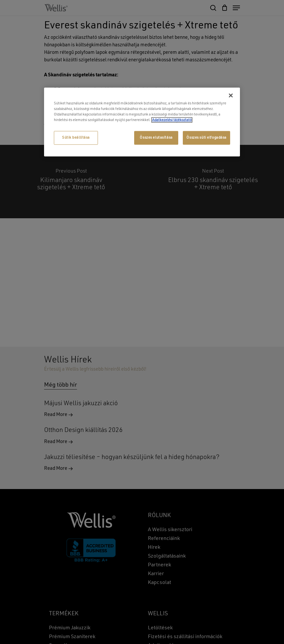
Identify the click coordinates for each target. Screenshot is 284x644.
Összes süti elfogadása (206, 138)
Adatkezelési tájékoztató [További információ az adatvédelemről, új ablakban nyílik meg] (172, 120)
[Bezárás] (231, 96)
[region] (142, 122)
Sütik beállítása (76, 138)
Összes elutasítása (156, 138)
